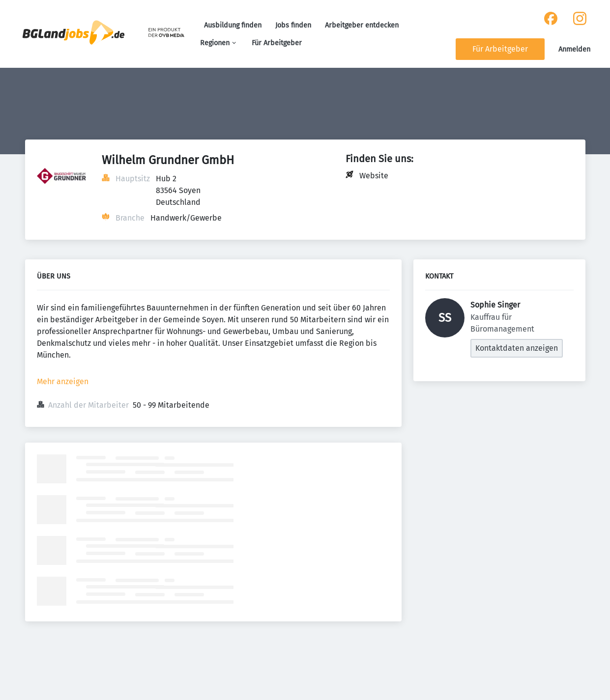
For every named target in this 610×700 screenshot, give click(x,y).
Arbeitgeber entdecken (362, 25)
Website (374, 176)
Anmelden (574, 49)
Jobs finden (293, 25)
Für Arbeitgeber (277, 43)
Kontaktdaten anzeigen (517, 348)
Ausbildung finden (233, 25)
